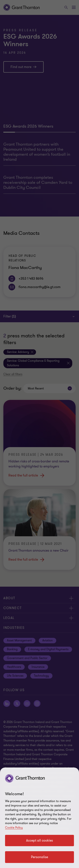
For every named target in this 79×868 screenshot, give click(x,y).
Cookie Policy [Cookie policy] (14, 828)
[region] (39, 818)
